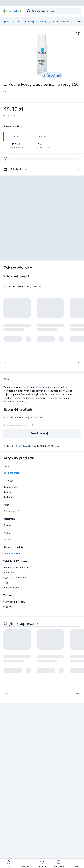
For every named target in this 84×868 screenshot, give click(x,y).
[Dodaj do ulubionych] (78, 33)
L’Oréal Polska (21, 446)
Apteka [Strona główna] (6, 22)
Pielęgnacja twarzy (37, 22)
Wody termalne (61, 22)
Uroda (19, 22)
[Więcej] (78, 169)
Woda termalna (12, 554)
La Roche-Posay (12, 473)
